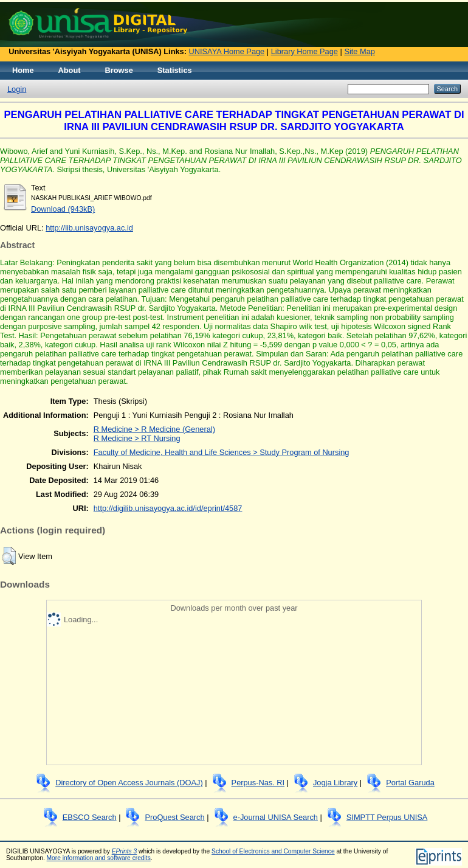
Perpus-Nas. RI (258, 783)
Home (23, 70)
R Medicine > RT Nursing (137, 438)
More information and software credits (99, 858)
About (70, 70)
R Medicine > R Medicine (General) (154, 429)
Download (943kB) (63, 209)
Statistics (175, 70)
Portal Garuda (410, 783)
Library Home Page (305, 51)
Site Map (360, 51)
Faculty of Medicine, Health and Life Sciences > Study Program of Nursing (222, 452)
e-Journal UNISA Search (276, 817)
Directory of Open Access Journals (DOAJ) (129, 783)
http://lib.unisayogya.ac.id (89, 228)
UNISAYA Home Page (227, 51)
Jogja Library (335, 783)
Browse (119, 70)
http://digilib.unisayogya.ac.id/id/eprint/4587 (168, 508)
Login (17, 89)
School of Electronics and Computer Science (273, 851)
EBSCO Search (90, 817)
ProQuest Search (174, 817)
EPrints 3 (125, 851)
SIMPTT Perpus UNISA (387, 817)
